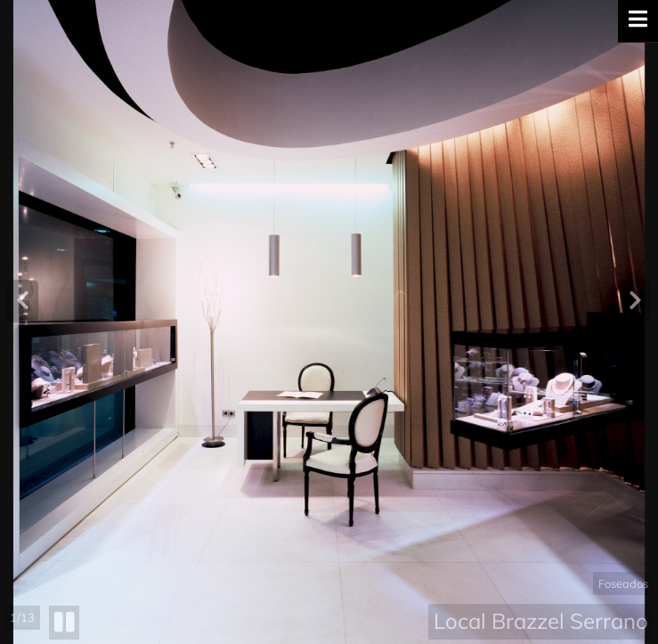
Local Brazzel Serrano (541, 621)
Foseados (623, 583)
